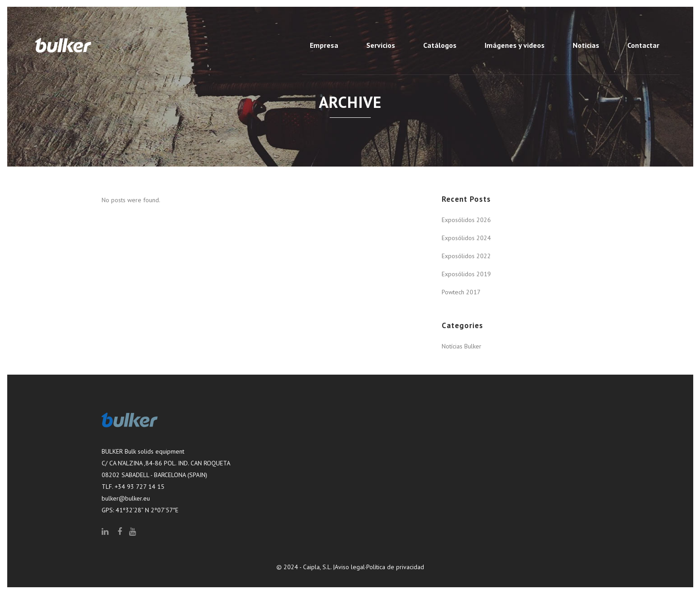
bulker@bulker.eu (126, 498)
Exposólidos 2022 (466, 256)
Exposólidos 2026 (466, 220)
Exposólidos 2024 (466, 238)
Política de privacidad (395, 567)
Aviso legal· (350, 567)
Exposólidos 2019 (466, 274)
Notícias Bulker (462, 346)
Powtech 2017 (461, 292)
